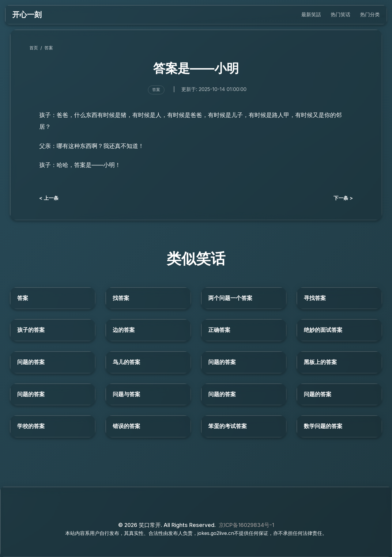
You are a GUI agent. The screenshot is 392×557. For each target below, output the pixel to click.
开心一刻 (27, 15)
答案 (49, 48)
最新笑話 (311, 14)
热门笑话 (341, 14)
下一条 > (343, 198)
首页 (34, 48)
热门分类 (370, 14)
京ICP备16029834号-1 (246, 525)
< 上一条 (49, 198)
